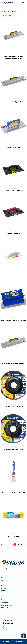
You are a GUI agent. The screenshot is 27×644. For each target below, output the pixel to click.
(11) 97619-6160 (9, 623)
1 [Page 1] (5, 544)
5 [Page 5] (18, 544)
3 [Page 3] (11, 544)
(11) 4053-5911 (9, 620)
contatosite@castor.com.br (11, 626)
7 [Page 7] (25, 544)
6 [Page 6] (22, 544)
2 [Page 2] (8, 544)
